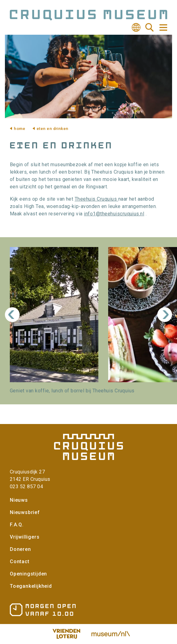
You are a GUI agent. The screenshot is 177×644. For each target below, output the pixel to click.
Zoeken (150, 27)
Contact (20, 562)
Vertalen (136, 27)
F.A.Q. (17, 525)
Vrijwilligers (25, 537)
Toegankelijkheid (31, 586)
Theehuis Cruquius (96, 199)
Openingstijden (28, 574)
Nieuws (19, 500)
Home (20, 129)
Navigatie (163, 27)
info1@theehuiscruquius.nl (114, 214)
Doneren (20, 549)
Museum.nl (111, 634)
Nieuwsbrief (25, 512)
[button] (54, 315)
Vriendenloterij (66, 634)
